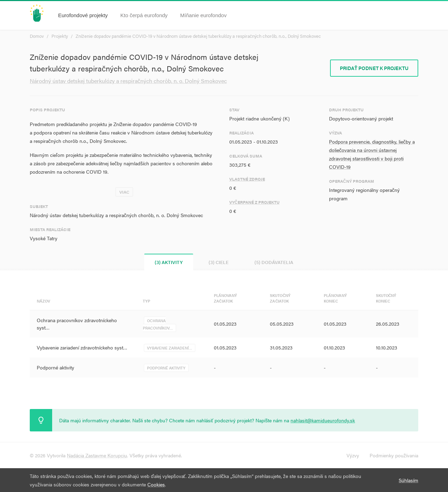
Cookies (156, 484)
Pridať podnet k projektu (374, 68)
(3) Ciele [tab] (219, 262)
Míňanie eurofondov (204, 15)
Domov (37, 36)
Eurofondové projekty (83, 15)
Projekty (60, 36)
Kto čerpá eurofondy (144, 15)
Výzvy (353, 455)
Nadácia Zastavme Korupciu (97, 455)
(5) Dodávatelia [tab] (274, 262)
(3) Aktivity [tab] (169, 262)
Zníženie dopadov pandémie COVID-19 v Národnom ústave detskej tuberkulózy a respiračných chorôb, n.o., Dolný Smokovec (198, 36)
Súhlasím (408, 480)
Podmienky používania (394, 455)
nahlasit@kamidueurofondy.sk (323, 420)
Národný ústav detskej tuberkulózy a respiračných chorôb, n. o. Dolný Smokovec (128, 81)
